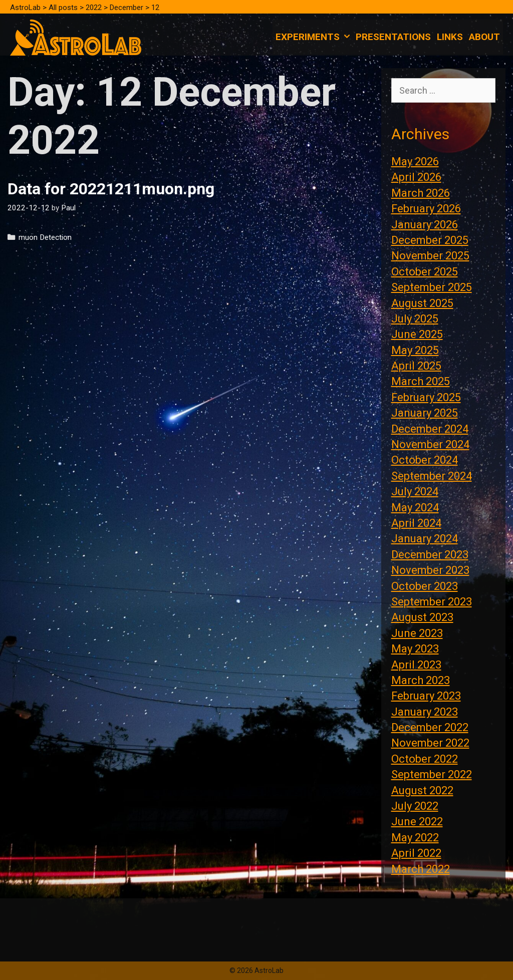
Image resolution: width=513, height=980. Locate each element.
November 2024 (430, 444)
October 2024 (425, 460)
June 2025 (417, 334)
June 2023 (417, 633)
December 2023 (430, 555)
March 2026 (421, 193)
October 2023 (425, 586)
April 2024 (416, 523)
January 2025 (425, 413)
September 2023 (432, 602)
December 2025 (430, 240)
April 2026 (416, 177)
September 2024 (432, 476)
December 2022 (430, 727)
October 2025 (425, 272)
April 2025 (416, 366)
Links (450, 37)
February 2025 (426, 397)
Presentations (393, 37)
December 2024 (430, 429)
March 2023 (421, 680)
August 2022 (422, 790)
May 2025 (415, 350)
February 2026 (426, 209)
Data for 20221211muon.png (111, 189)
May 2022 (415, 838)
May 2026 (415, 161)
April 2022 (416, 853)
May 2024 (415, 508)
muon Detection (45, 237)
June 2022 (417, 822)
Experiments (314, 37)
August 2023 (422, 617)
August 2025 (422, 303)
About (484, 37)
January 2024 (425, 539)
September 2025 (432, 287)
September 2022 (432, 774)
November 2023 (430, 570)
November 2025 (430, 256)
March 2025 (421, 381)
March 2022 (421, 869)
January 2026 (425, 225)
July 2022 (415, 806)
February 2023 (426, 696)
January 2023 (425, 712)
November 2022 (430, 743)
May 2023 (415, 649)
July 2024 (415, 492)
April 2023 (416, 665)
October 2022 (425, 759)
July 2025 (415, 319)
